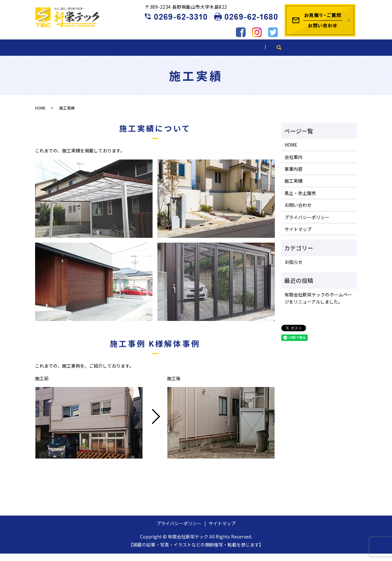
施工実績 (199, 54)
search (343, 54)
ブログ (307, 54)
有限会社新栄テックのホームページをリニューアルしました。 (318, 305)
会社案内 (102, 54)
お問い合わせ (298, 212)
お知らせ (294, 269)
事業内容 (150, 54)
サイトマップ (298, 237)
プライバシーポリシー (307, 225)
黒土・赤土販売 (254, 54)
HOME (57, 54)
